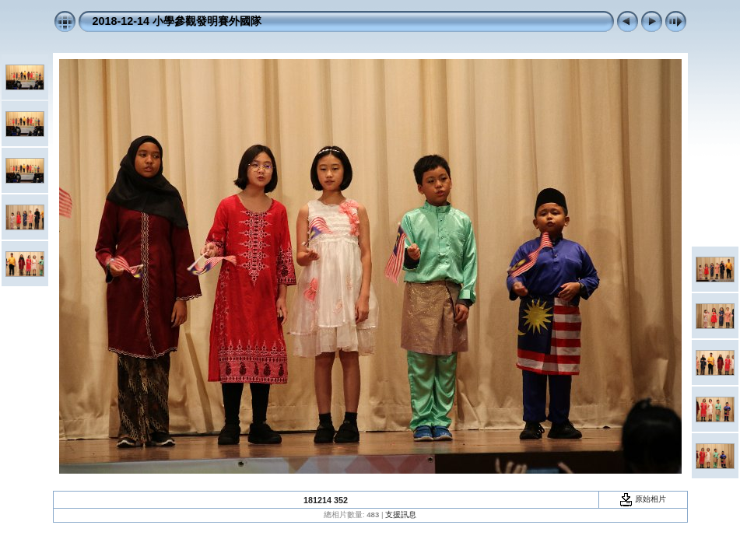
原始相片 (643, 499)
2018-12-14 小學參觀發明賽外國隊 (177, 21)
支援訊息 (401, 514)
